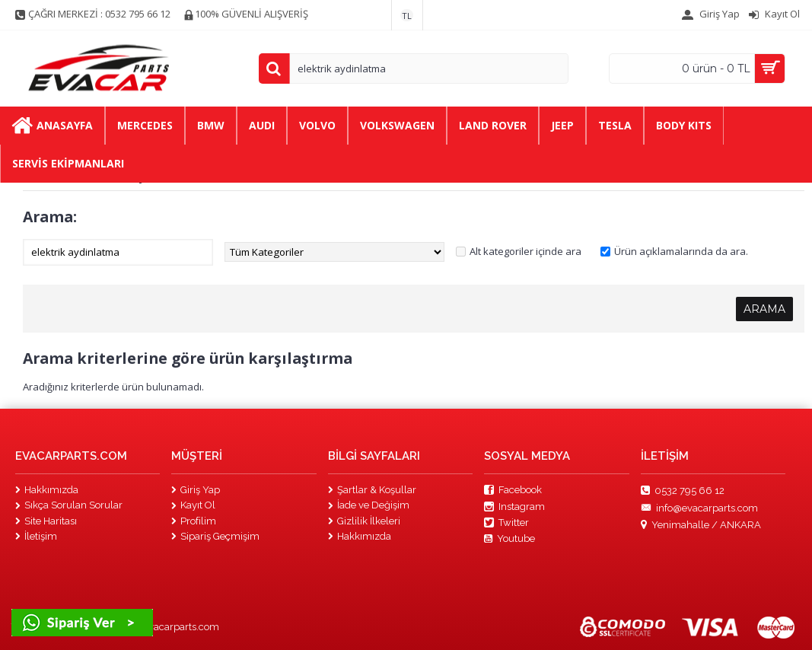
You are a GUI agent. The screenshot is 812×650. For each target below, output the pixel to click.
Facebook (513, 490)
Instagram (514, 507)
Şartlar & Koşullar (372, 490)
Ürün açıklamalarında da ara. (681, 251)
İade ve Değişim (369, 505)
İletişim (36, 536)
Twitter (506, 523)
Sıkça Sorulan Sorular (69, 505)
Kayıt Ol (193, 505)
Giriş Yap (196, 490)
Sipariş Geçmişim (215, 536)
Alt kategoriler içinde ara (525, 251)
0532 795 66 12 (683, 491)
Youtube (509, 539)
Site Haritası (46, 521)
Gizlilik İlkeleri (364, 521)
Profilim (194, 521)
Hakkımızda (47, 490)
